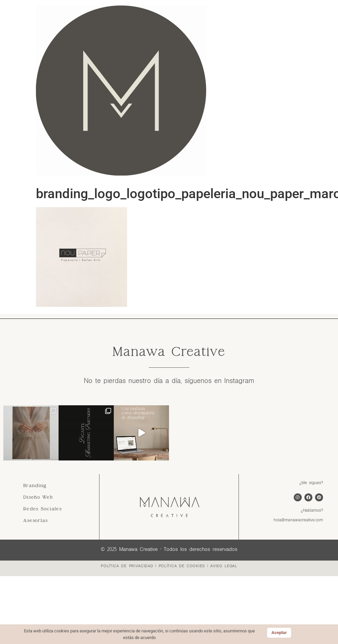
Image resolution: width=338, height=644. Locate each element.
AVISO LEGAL (224, 566)
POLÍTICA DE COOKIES (182, 566)
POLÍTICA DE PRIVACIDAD (127, 566)
